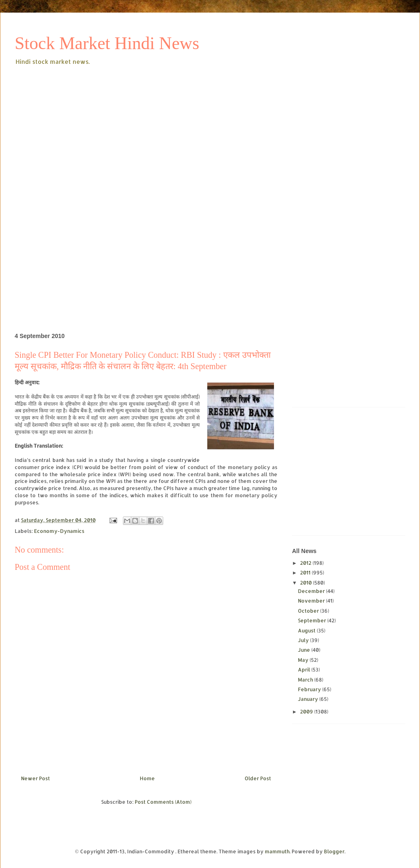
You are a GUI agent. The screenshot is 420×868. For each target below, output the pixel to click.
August (307, 631)
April (305, 670)
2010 (307, 583)
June (305, 650)
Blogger (334, 851)
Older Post (258, 778)
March (306, 680)
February (310, 689)
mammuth (277, 851)
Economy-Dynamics (59, 531)
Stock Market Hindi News (107, 43)
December (312, 591)
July (304, 640)
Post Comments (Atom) (163, 802)
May (304, 660)
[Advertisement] (146, 130)
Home (147, 778)
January (309, 699)
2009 (307, 712)
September (313, 620)
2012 (306, 563)
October (309, 611)
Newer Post (35, 778)
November (312, 601)
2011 (306, 573)
